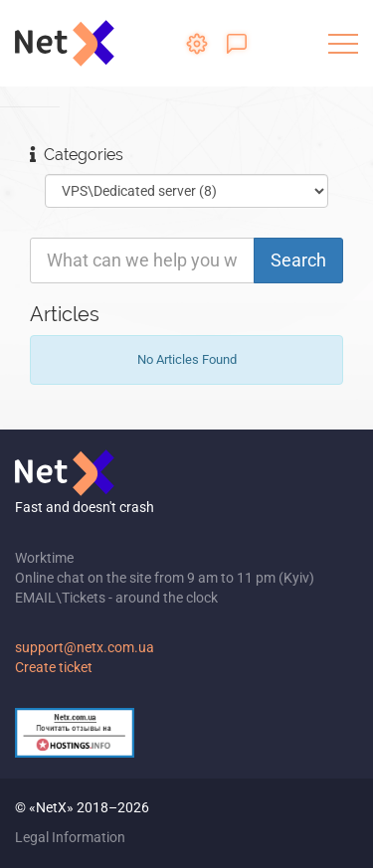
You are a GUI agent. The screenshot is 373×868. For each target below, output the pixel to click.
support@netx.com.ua (85, 647)
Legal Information (70, 837)
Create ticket (54, 667)
